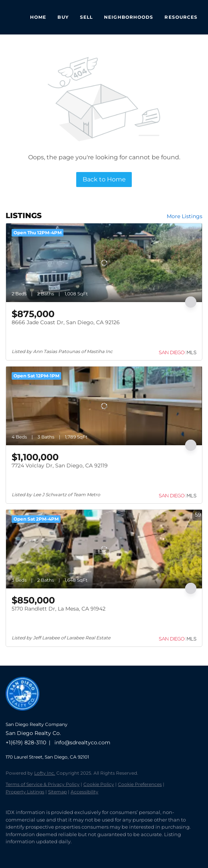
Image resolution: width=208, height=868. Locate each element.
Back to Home (104, 179)
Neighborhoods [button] (129, 17)
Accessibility (84, 792)
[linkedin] (24, 853)
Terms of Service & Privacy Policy (43, 784)
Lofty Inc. (45, 773)
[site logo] (26, 714)
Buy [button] (63, 17)
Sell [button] (86, 17)
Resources (181, 17)
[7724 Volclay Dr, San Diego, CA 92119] (104, 406)
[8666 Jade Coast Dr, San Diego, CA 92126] (104, 263)
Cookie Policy (99, 784)
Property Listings (25, 792)
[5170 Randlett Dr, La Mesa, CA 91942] (104, 549)
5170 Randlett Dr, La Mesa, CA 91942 (59, 609)
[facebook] (9, 853)
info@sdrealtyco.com (82, 742)
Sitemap (57, 792)
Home (38, 17)
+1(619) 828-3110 (26, 742)
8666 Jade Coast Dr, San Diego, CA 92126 (66, 322)
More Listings (185, 216)
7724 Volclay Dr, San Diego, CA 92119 (60, 465)
